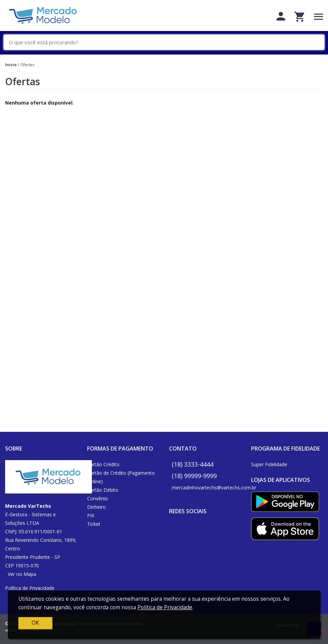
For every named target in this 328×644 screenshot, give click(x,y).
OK (35, 623)
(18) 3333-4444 (193, 464)
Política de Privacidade (30, 588)
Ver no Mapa (22, 574)
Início (11, 65)
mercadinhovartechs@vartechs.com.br (214, 488)
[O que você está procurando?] (167, 42)
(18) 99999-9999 (194, 476)
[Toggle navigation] (319, 17)
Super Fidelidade (269, 464)
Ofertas (27, 65)
